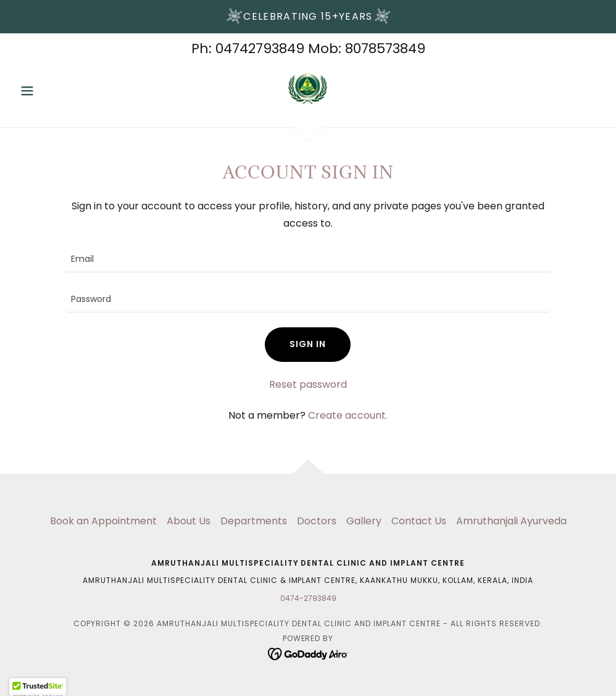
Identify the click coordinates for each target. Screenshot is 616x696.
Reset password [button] (308, 384)
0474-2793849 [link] (308, 598)
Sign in (308, 344)
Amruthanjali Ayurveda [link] (511, 521)
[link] (308, 88)
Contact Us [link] (419, 521)
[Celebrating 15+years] (308, 17)
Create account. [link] (348, 415)
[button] (59, 91)
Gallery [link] (364, 521)
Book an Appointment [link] (103, 521)
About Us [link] (189, 521)
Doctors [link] (317, 521)
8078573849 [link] (385, 48)
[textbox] (308, 260)
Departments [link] (254, 521)
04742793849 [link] (260, 48)
